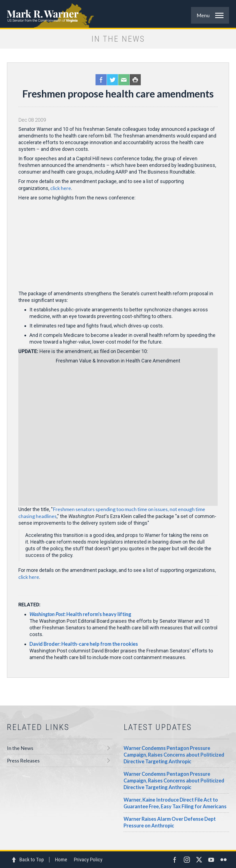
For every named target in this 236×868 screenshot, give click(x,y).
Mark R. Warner (118, 14)
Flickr (224, 860)
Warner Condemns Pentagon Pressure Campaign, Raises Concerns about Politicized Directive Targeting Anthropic (174, 755)
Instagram (187, 860)
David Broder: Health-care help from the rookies (84, 644)
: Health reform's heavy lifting (98, 614)
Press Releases (23, 761)
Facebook (101, 80)
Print (135, 80)
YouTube (211, 860)
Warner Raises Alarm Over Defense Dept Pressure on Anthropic (170, 822)
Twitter (112, 80)
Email (124, 80)
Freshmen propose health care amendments (118, 94)
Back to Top (32, 860)
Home (61, 860)
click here (61, 188)
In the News (20, 748)
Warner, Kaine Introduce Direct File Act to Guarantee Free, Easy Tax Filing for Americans (175, 803)
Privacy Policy (88, 860)
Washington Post (47, 614)
